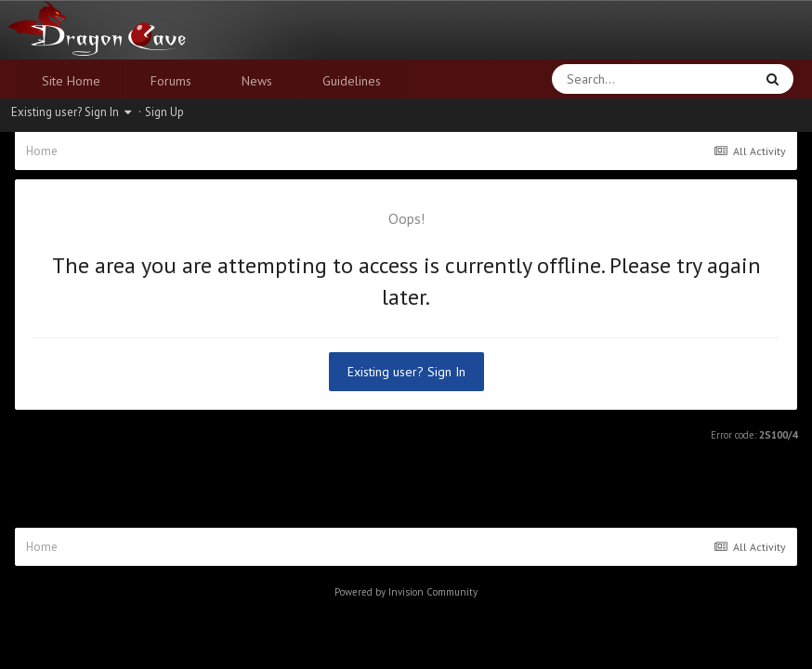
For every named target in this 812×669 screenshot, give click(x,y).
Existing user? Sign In (71, 112)
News (257, 81)
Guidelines (352, 81)
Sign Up (164, 112)
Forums (171, 81)
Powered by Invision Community (406, 592)
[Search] (604, 79)
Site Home (71, 81)
